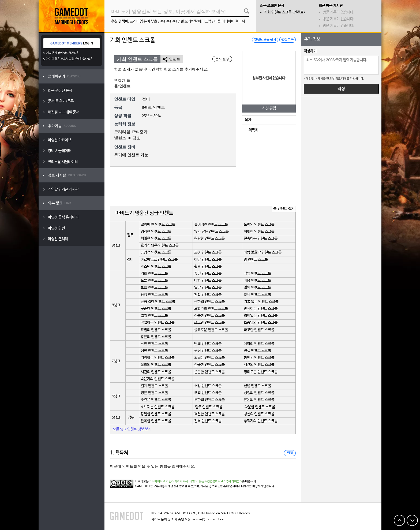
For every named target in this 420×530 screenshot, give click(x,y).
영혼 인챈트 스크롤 (154, 393)
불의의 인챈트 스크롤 (156, 365)
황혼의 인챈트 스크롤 (156, 337)
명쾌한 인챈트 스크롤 (156, 232)
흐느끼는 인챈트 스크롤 (157, 407)
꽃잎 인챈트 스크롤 (208, 274)
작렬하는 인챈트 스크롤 (157, 323)
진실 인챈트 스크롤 (257, 351)
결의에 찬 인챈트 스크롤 (158, 225)
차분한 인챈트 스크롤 (260, 407)
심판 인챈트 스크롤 (154, 351)
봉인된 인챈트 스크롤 (259, 358)
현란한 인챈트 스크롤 (209, 239)
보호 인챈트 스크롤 (154, 288)
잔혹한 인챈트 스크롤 (156, 421)
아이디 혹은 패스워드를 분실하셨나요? (69, 59)
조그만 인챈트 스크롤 (209, 323)
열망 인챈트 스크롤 (208, 288)
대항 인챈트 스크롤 (208, 281)
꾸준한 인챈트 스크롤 (156, 309)
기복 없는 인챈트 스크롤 (261, 302)
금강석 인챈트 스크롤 (156, 253)
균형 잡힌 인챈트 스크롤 (158, 302)
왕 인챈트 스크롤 (256, 260)
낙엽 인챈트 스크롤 (257, 274)
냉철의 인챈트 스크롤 (259, 414)
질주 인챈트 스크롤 (209, 407)
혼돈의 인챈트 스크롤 (259, 400)
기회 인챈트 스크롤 (154, 274)
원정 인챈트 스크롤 (208, 351)
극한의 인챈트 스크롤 (209, 302)
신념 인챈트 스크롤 (257, 386)
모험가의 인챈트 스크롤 (211, 309)
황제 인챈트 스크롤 (257, 295)
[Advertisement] (203, 187)
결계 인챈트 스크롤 (154, 386)
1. (246, 130)
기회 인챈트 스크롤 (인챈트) (285, 12)
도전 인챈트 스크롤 (208, 253)
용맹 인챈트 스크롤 (154, 295)
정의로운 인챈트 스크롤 (261, 372)
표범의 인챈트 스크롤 (156, 330)
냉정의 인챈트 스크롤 (259, 393)
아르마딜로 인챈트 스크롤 (159, 260)
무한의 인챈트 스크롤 (209, 400)
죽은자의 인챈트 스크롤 (157, 379)
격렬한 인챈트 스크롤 (209, 414)
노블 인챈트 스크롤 (154, 281)
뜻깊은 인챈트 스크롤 (156, 400)
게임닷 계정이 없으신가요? (62, 53)
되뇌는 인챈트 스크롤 (209, 358)
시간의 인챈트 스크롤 (259, 365)
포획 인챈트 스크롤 (208, 393)
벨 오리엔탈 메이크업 (196, 22)
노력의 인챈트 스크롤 (259, 225)
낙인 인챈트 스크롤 (154, 344)
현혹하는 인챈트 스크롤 (261, 239)
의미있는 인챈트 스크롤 (261, 316)
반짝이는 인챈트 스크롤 (261, 309)
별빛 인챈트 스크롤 (154, 316)
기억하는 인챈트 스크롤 (157, 358)
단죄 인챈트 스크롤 (208, 344)
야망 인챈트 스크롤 (208, 260)
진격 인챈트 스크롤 (208, 421)
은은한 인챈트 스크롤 (209, 372)
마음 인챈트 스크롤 (257, 281)
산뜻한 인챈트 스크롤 (209, 365)
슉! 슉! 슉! (169, 22)
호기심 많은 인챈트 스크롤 (160, 246)
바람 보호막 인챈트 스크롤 (263, 253)
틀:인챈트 (122, 86)
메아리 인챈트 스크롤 (259, 344)
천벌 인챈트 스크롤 (208, 295)
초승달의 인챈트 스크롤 (261, 323)
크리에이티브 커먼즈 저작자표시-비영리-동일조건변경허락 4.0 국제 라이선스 (196, 482)
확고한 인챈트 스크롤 (259, 330)
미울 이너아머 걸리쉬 (230, 22)
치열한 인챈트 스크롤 (156, 239)
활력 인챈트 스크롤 (208, 267)
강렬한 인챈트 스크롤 (156, 414)
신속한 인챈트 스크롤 (209, 316)
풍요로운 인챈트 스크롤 (211, 330)
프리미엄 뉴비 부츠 (144, 22)
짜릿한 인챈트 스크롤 (259, 232)
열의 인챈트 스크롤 (257, 288)
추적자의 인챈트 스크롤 (261, 421)
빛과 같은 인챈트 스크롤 (211, 232)
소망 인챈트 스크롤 (208, 386)
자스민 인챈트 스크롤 (156, 267)
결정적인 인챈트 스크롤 (211, 225)
